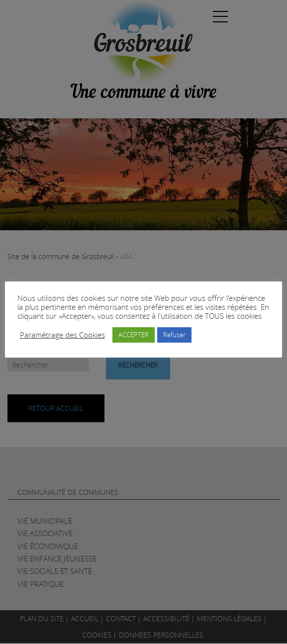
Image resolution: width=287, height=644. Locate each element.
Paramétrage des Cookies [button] (62, 335)
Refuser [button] (174, 335)
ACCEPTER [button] (134, 335)
